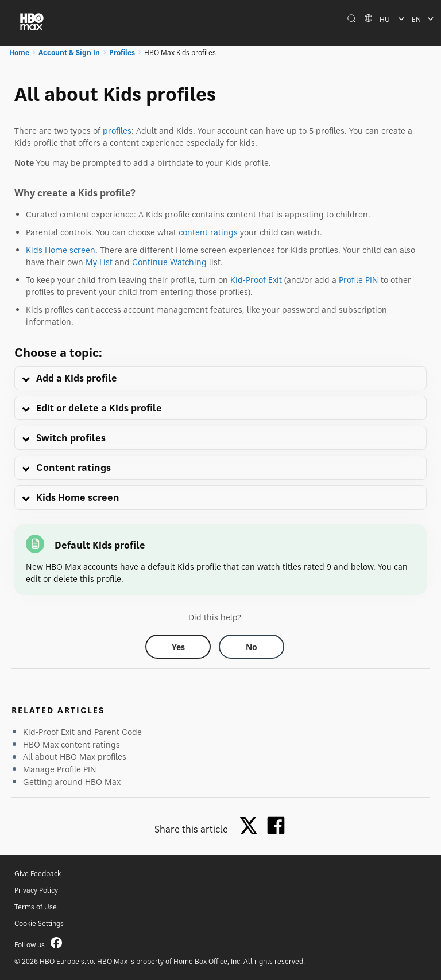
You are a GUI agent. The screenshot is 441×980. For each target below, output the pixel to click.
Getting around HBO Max (72, 782)
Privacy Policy (36, 890)
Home (19, 52)
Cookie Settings (39, 923)
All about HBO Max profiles (75, 757)
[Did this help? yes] (178, 647)
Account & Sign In (69, 52)
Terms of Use (36, 907)
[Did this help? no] (252, 647)
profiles (117, 131)
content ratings (208, 232)
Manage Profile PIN (60, 769)
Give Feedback (38, 874)
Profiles (122, 52)
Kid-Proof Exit (256, 280)
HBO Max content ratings (71, 744)
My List (99, 262)
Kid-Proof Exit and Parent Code (82, 732)
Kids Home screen (61, 250)
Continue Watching (169, 262)
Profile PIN (359, 280)
